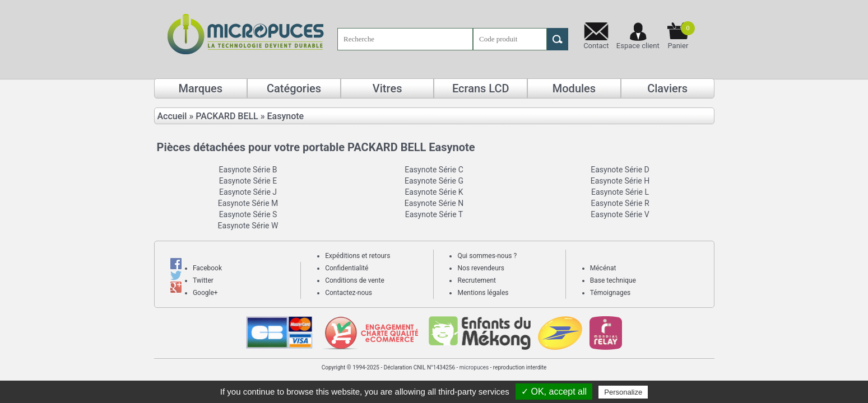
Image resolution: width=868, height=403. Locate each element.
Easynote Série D (620, 170)
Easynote (286, 116)
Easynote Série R (620, 203)
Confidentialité (347, 268)
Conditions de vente (355, 280)
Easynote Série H (620, 181)
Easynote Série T (434, 214)
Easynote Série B (248, 170)
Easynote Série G (434, 181)
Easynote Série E (248, 181)
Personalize (623, 392)
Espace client (638, 46)
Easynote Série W (248, 226)
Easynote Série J (248, 192)
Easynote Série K (434, 192)
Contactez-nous (349, 293)
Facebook (207, 268)
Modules (574, 88)
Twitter (203, 280)
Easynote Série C (434, 170)
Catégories (294, 88)
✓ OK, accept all (554, 392)
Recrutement (476, 280)
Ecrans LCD (481, 88)
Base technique (613, 280)
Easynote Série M (248, 203)
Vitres (387, 88)
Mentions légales (483, 293)
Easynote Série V (620, 214)
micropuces (474, 367)
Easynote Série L (620, 192)
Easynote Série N (434, 203)
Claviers (667, 88)
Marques (201, 88)
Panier (681, 36)
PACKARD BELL (227, 116)
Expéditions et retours (358, 256)
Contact (596, 46)
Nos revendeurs (481, 268)
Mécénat (603, 268)
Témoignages (610, 293)
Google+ (205, 293)
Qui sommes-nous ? (487, 256)
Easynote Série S (248, 214)
